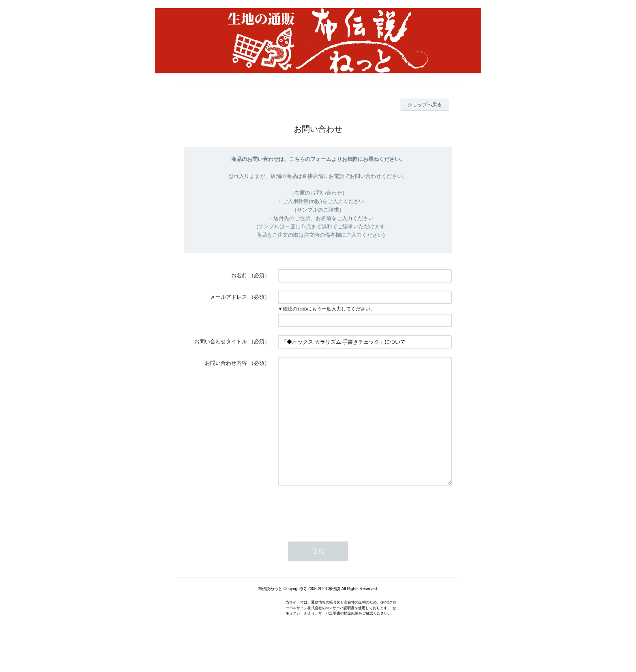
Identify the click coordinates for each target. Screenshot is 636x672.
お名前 (239, 275)
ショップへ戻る (425, 105)
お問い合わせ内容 (226, 363)
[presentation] (339, 534)
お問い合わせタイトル (221, 341)
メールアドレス (229, 297)
